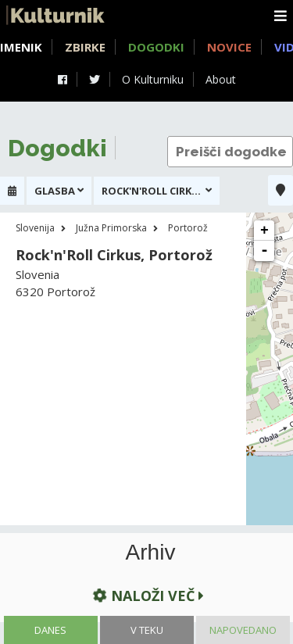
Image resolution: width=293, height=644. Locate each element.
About (221, 79)
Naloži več (147, 595)
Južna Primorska (111, 228)
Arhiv (151, 553)
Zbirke (85, 47)
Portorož (188, 228)
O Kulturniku (153, 79)
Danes (50, 630)
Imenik (21, 47)
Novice (229, 47)
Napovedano (243, 630)
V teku (147, 630)
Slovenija (35, 228)
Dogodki (156, 47)
